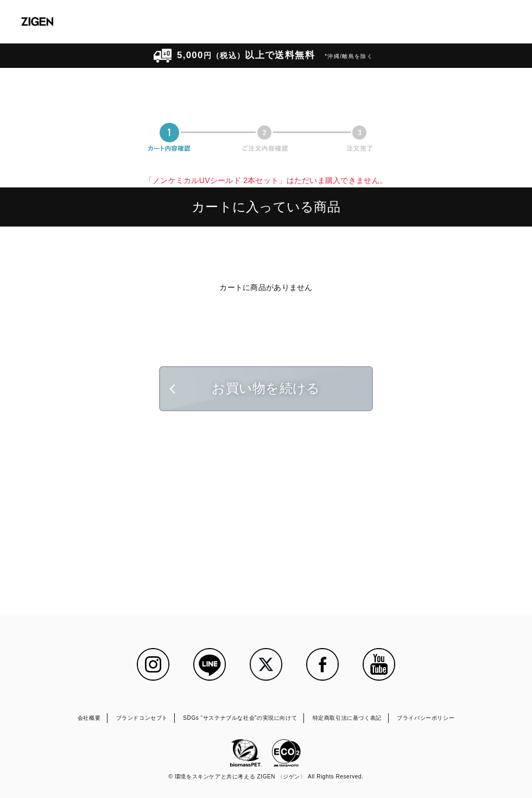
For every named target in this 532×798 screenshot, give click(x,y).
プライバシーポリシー (426, 718)
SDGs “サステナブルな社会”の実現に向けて (240, 718)
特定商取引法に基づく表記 (347, 718)
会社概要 (89, 718)
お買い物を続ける (266, 388)
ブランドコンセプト (142, 718)
